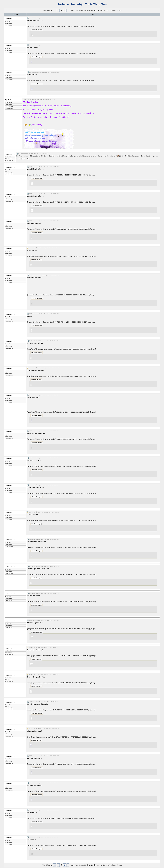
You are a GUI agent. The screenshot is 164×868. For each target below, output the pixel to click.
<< (55, 10)
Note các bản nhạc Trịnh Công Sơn (82, 4)
